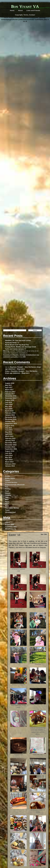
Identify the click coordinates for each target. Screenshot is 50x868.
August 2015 (10, 426)
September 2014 (11, 449)
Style (7, 506)
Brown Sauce (10, 478)
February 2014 (10, 464)
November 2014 (11, 445)
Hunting (8, 495)
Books (7, 476)
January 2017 (10, 394)
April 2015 (9, 434)
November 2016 (11, 398)
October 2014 (10, 447)
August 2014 (10, 451)
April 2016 (9, 409)
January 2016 (10, 415)
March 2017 (9, 390)
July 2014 (8, 453)
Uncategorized (10, 512)
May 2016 (8, 407)
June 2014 (9, 455)
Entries (9, 525)
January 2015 (10, 440)
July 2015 (8, 428)
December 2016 (11, 396)
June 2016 (9, 404)
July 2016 (8, 402)
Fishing (8, 489)
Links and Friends (33, 10)
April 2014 (9, 460)
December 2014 (11, 443)
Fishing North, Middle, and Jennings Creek (21, 347)
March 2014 (9, 462)
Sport (7, 504)
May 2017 (8, 385)
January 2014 (10, 466)
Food (7, 491)
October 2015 (10, 421)
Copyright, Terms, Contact (25, 15)
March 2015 (9, 436)
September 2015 (11, 424)
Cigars (7, 480)
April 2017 (9, 387)
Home (12, 10)
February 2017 (10, 392)
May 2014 (8, 457)
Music (7, 502)
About (20, 10)
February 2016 (10, 413)
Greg (7, 371)
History (8, 493)
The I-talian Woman (12, 508)
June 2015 (9, 430)
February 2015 (10, 438)
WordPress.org (11, 529)
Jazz (7, 497)
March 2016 (9, 411)
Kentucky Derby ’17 (12, 343)
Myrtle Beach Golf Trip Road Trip (17, 345)
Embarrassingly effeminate (15, 485)
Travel (7, 510)
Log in (7, 522)
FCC (7, 487)
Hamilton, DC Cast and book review (18, 340)
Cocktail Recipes (11, 483)
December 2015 (11, 417)
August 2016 (10, 400)
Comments (11, 527)
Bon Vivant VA (25, 6)
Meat (7, 500)
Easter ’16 (14, 535)
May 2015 (8, 432)
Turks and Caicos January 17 (16, 349)
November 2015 (11, 419)
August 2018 (10, 383)
